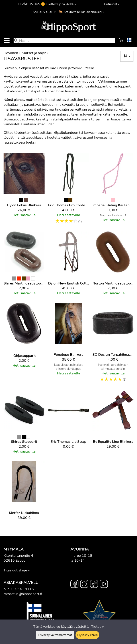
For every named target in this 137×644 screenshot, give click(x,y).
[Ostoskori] (121, 41)
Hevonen (12, 53)
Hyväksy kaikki (87, 635)
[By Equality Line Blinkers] (113, 424)
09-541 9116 (23, 589)
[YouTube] (104, 585)
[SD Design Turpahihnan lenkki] (113, 344)
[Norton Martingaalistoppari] (113, 265)
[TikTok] (94, 585)
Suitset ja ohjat (35, 53)
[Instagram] (84, 585)
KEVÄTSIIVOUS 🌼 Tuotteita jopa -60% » (47, 4)
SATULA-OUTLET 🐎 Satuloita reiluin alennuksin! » (68, 12)
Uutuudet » (112, 4)
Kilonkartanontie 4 (18, 556)
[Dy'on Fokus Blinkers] (24, 191)
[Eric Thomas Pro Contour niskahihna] (69, 191)
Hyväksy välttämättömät (55, 635)
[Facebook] (74, 585)
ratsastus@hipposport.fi (23, 594)
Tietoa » (97, 627)
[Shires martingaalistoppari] (24, 265)
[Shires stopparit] (24, 424)
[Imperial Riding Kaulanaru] (113, 191)
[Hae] (64, 41)
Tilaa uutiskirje (15, 570)
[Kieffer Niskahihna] (24, 492)
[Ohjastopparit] (24, 344)
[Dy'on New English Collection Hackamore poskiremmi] (69, 265)
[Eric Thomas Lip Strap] (69, 424)
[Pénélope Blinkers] (69, 344)
